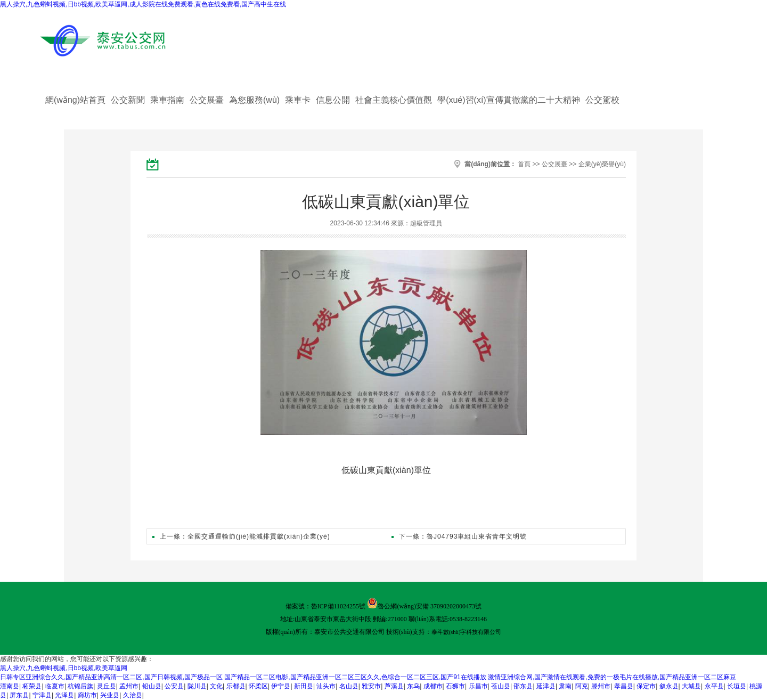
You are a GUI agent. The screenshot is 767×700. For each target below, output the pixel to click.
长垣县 (737, 686)
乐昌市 (478, 686)
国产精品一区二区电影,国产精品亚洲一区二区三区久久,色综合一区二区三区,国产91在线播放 (355, 677)
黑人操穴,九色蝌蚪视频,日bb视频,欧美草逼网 (64, 668)
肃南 (565, 686)
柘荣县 (32, 686)
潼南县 (10, 686)
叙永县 (669, 686)
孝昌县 (624, 686)
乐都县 (236, 686)
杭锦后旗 (80, 686)
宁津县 (42, 695)
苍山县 (501, 686)
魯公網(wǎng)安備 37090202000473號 (430, 606)
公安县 (174, 686)
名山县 (349, 686)
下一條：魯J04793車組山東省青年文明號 (459, 536)
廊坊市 (87, 695)
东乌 (413, 686)
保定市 (646, 686)
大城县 (691, 686)
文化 (216, 686)
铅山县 (152, 686)
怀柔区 (258, 686)
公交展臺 (554, 164)
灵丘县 (107, 686)
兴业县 (110, 695)
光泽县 (64, 695)
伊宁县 (281, 686)
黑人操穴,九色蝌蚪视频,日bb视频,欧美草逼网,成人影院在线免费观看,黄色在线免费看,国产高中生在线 (143, 4)
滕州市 (601, 686)
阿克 (582, 686)
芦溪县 (394, 686)
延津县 (546, 686)
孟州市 (129, 686)
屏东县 (19, 695)
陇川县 (197, 686)
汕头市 (326, 686)
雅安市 (371, 686)
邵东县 (523, 686)
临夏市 (55, 686)
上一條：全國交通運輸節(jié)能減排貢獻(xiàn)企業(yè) (241, 536)
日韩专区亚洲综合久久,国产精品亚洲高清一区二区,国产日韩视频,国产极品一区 (111, 677)
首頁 (524, 164)
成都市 (433, 686)
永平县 (714, 686)
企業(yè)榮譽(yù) (602, 164)
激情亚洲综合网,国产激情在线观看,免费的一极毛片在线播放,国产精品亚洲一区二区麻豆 (612, 677)
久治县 (133, 695)
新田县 (304, 686)
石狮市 (455, 686)
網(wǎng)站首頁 (75, 100)
